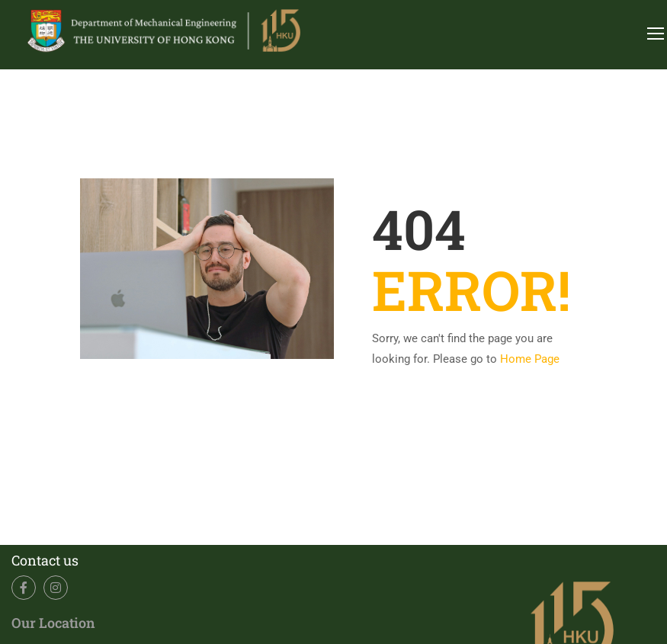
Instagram (56, 588)
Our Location (53, 623)
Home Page (530, 359)
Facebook (24, 588)
